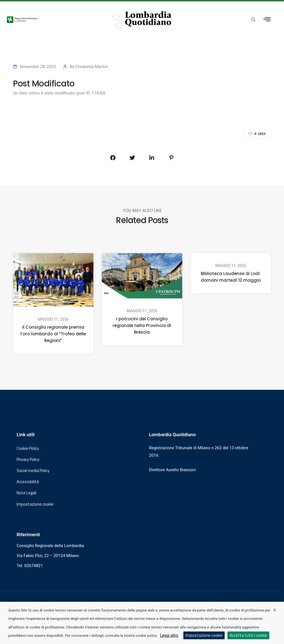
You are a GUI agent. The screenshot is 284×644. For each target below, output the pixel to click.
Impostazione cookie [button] (35, 504)
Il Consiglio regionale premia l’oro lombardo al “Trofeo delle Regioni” (53, 334)
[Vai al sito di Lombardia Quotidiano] (142, 19)
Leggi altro (169, 635)
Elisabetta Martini (92, 67)
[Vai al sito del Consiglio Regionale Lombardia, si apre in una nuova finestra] (52, 19)
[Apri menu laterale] (267, 19)
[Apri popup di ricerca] (253, 20)
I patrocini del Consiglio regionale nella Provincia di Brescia (142, 325)
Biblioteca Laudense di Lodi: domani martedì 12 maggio (231, 277)
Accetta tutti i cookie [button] (248, 635)
